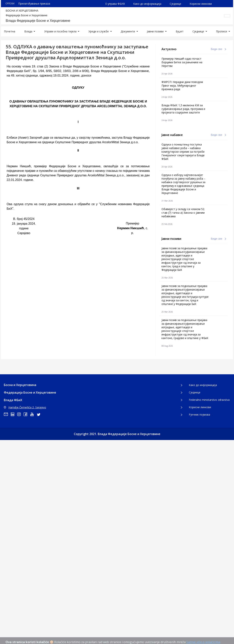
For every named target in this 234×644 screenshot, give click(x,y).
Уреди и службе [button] (99, 31)
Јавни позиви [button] (156, 31)
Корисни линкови (201, 4)
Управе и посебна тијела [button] (61, 31)
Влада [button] (29, 31)
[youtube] (33, 414)
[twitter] (40, 414)
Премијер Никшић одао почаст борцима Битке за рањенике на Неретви (182, 62)
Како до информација (147, 4)
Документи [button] (128, 31)
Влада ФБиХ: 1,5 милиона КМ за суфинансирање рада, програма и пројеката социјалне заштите (183, 109)
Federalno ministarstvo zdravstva (209, 400)
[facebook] (27, 414)
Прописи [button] (222, 31)
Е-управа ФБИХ (115, 4)
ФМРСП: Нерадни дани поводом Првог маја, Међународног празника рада (182, 86)
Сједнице (175, 4)
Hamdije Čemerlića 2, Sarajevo (25, 407)
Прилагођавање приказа (34, 4)
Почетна (10, 31)
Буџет (180, 31)
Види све (218, 49)
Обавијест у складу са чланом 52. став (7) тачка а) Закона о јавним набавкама (183, 213)
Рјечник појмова (199, 415)
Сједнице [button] (199, 31)
